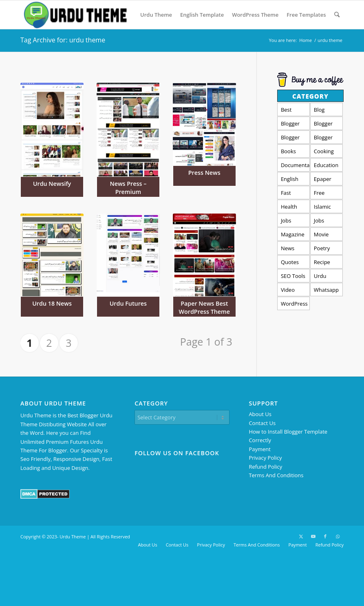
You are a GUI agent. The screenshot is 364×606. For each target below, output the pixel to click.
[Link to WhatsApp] (338, 536)
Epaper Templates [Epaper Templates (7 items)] (327, 180)
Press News (204, 173)
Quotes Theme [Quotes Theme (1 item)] (290, 263)
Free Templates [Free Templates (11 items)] (327, 194)
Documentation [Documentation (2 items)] (295, 165)
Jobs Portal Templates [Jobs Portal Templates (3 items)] (294, 222)
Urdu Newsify (52, 184)
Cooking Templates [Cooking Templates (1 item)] (327, 153)
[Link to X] (301, 536)
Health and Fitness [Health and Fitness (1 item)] (289, 208)
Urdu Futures (128, 303)
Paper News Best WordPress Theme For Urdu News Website (204, 316)
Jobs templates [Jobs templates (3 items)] (326, 222)
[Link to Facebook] (325, 536)
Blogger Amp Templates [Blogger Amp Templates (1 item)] (294, 125)
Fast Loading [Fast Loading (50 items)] (291, 194)
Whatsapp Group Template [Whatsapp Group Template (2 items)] (326, 291)
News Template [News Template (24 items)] (292, 250)
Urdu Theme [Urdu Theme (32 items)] (322, 277)
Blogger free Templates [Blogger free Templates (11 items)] (294, 139)
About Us (260, 414)
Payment (260, 449)
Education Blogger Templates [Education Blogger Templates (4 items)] (327, 166)
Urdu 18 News (52, 303)
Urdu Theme (73, 537)
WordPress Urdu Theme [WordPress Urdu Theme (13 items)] (294, 305)
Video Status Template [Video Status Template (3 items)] (292, 291)
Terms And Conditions (276, 475)
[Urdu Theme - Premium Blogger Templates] (75, 15)
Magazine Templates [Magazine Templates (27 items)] (294, 236)
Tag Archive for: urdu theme (63, 40)
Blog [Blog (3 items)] (319, 110)
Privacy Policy (265, 458)
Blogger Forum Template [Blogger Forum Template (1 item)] (325, 125)
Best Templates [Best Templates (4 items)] (294, 111)
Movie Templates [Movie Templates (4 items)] (327, 236)
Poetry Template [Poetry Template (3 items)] (325, 250)
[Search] (337, 15)
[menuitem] (156, 15)
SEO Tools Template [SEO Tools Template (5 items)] (293, 277)
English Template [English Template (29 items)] (292, 180)
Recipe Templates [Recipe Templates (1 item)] (327, 263)
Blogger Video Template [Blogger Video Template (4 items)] (325, 139)
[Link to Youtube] (313, 536)
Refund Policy (265, 467)
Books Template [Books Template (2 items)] (292, 153)
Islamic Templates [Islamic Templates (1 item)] (327, 208)
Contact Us (262, 423)
